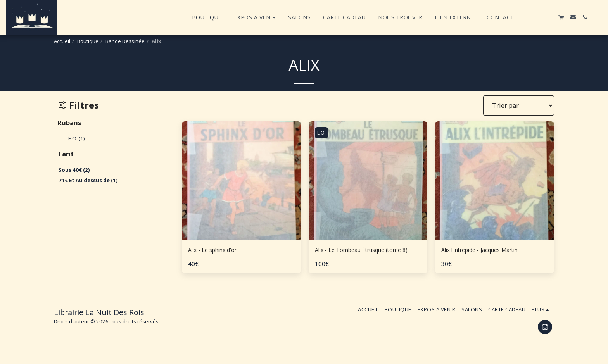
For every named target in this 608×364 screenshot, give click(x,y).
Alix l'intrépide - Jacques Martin (488, 251)
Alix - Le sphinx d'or (218, 251)
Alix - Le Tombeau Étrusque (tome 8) (366, 255)
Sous (74, 170)
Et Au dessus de (88, 180)
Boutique (88, 41)
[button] (526, 17)
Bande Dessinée (125, 41)
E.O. (323, 133)
